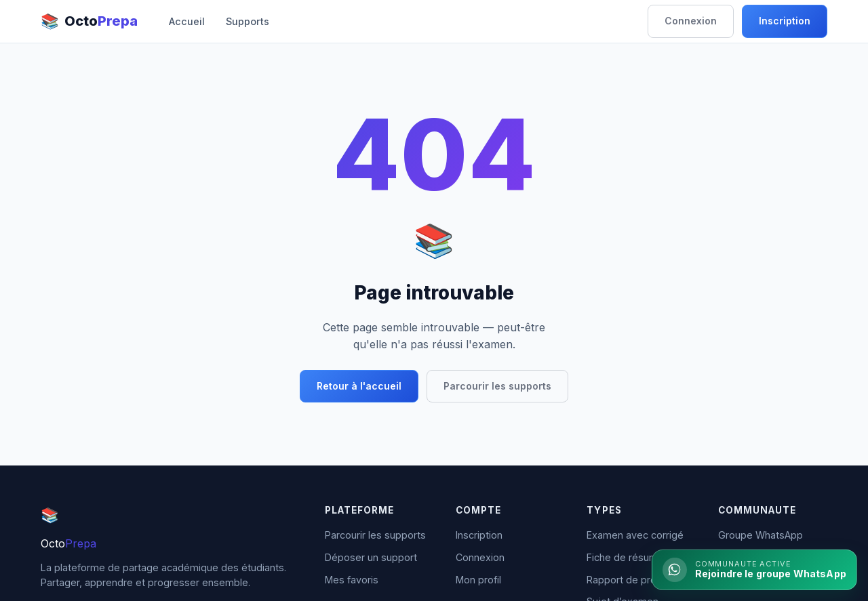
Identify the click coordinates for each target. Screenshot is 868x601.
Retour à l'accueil (359, 386)
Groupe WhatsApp (761, 535)
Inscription (785, 21)
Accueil (187, 21)
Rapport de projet (628, 580)
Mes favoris (352, 580)
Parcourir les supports (497, 386)
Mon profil (478, 580)
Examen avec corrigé (635, 535)
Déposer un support (371, 557)
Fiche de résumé (625, 557)
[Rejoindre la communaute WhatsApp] (754, 570)
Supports (248, 21)
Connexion (691, 21)
